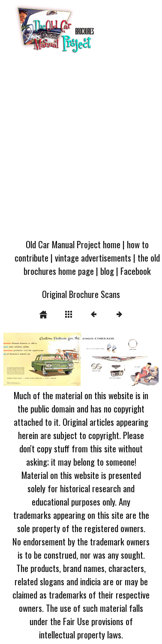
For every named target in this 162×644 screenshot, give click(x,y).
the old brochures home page (92, 264)
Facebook (136, 271)
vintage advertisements (93, 257)
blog (107, 271)
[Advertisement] (80, 149)
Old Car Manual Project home (73, 244)
